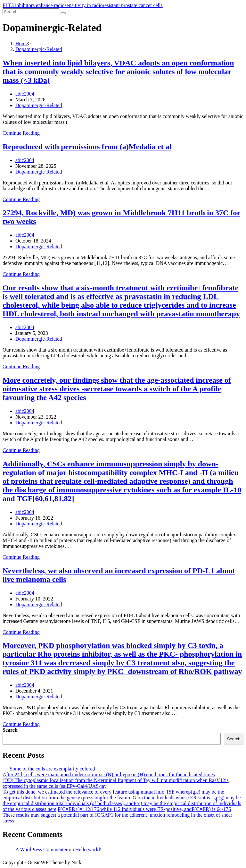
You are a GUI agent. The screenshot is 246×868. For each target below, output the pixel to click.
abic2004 (25, 94)
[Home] (22, 43)
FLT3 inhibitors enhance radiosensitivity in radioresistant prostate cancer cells (83, 5)
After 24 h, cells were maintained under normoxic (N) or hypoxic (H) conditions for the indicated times (109, 774)
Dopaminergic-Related (39, 105)
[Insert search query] (31, 12)
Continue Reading (21, 133)
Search (10, 730)
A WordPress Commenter (41, 850)
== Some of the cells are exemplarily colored (49, 769)
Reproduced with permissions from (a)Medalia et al (87, 147)
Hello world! (88, 850)
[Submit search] (63, 13)
